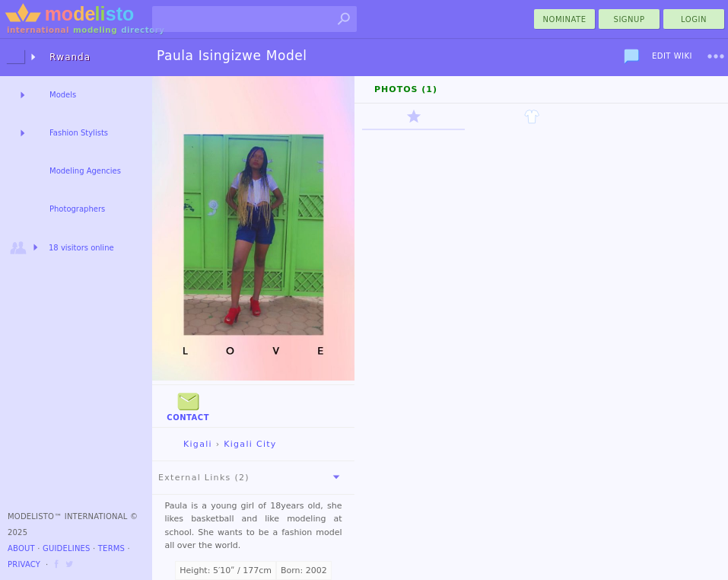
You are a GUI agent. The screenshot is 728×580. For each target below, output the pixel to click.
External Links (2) (252, 477)
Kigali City (250, 444)
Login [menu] (694, 19)
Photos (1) (406, 89)
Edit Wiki (672, 56)
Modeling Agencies (85, 171)
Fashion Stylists (79, 133)
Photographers (77, 209)
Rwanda (70, 57)
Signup (629, 19)
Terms (111, 548)
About (21, 548)
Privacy (24, 564)
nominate (565, 19)
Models (63, 95)
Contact (188, 405)
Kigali (185, 444)
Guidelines (67, 548)
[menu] (716, 56)
